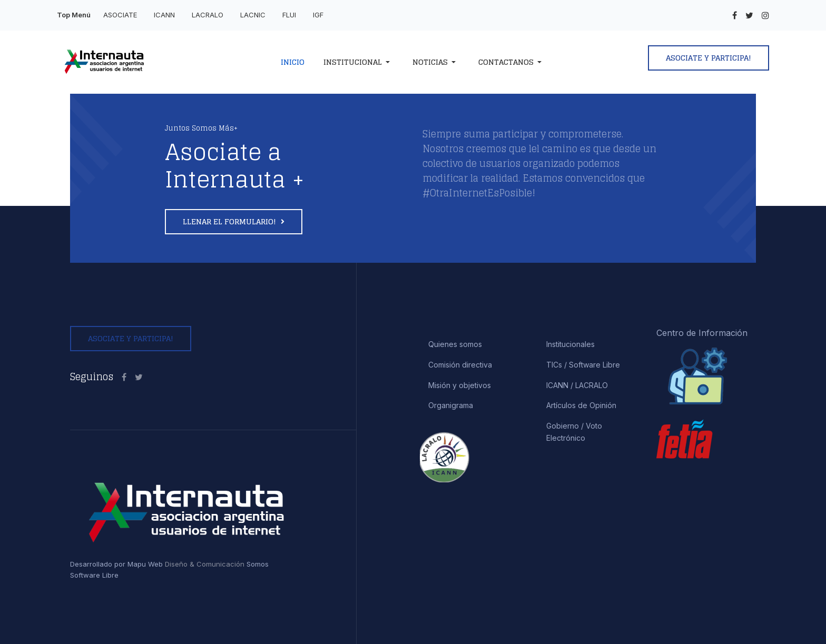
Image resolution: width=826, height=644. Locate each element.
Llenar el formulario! (230, 221)
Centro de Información (702, 333)
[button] (358, 62)
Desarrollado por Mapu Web (116, 564)
